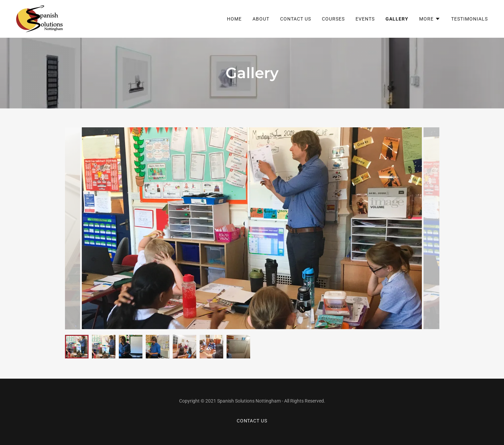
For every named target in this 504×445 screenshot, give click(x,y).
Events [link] (365, 19)
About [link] (261, 19)
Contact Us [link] (296, 19)
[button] (430, 19)
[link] (40, 18)
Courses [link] (333, 19)
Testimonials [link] (469, 19)
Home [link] (234, 19)
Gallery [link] (397, 19)
